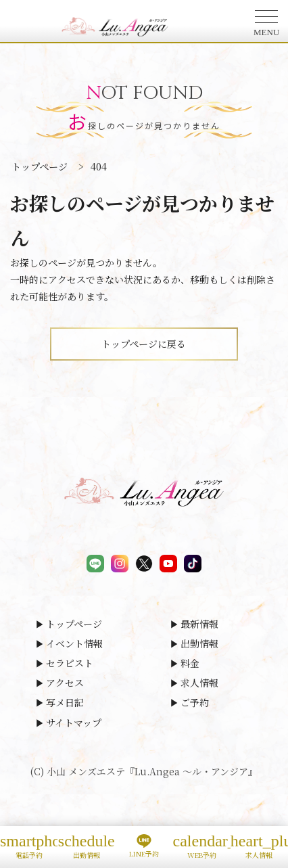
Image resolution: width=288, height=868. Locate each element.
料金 (190, 663)
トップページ (74, 624)
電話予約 (29, 846)
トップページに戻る (144, 344)
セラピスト (70, 663)
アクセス (65, 683)
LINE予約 (144, 846)
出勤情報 (199, 643)
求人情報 (199, 683)
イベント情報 (74, 643)
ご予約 (195, 702)
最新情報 (199, 624)
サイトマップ (74, 723)
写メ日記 (65, 702)
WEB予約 (202, 846)
